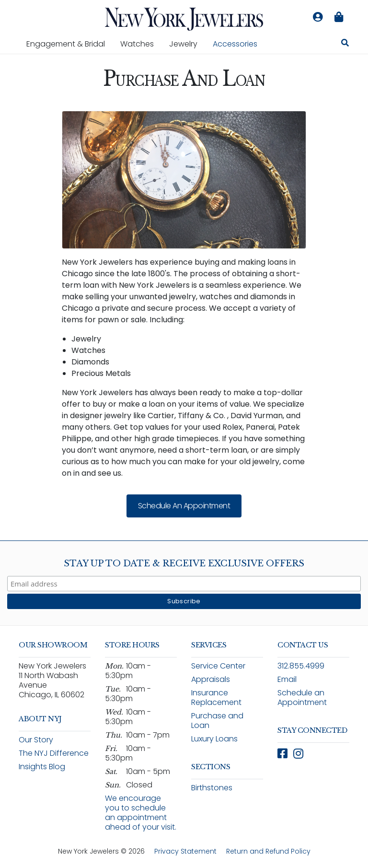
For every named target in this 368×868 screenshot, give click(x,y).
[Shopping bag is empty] (339, 17)
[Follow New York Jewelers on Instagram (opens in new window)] (298, 754)
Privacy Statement (185, 851)
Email (287, 679)
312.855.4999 (301, 666)
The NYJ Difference (54, 753)
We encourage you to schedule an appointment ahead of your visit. (141, 813)
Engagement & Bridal (69, 44)
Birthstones (212, 788)
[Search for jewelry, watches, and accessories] (345, 44)
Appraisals (211, 679)
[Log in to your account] (318, 17)
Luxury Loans (214, 739)
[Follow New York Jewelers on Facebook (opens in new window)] (282, 754)
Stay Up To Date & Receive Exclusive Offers (184, 563)
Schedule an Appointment (184, 506)
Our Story (36, 740)
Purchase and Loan (217, 721)
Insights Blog (42, 767)
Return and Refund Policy (268, 851)
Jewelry (187, 44)
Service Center (218, 666)
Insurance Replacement (216, 698)
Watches (141, 44)
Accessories (235, 44)
